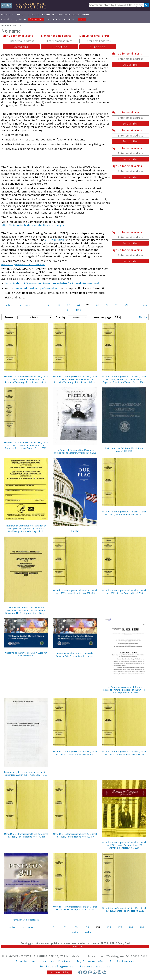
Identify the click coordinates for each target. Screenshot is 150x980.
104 (87, 927)
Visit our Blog (59, 972)
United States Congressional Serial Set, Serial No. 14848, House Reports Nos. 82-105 (75, 908)
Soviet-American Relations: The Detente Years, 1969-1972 (124, 450)
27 (107, 305)
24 (78, 305)
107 (120, 927)
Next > (143, 317)
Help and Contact (56, 961)
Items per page (102, 317)
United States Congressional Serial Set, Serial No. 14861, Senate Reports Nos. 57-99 (124, 592)
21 (49, 305)
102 (64, 927)
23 (69, 305)
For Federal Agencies (56, 966)
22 (59, 305)
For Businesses (122, 961)
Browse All (13, 15)
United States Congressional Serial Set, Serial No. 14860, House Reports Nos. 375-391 (75, 753)
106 (109, 927)
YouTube (95, 972)
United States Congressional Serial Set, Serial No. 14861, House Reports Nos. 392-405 (75, 592)
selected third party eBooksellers (37, 288)
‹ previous (26, 305)
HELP (72, 19)
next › (74, 932)
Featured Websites (95, 966)
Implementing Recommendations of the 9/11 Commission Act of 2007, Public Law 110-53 (26, 773)
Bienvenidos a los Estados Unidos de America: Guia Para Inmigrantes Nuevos (75, 655)
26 (97, 305)
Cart (82, 19)
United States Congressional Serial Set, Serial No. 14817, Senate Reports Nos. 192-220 (124, 909)
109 (142, 927)
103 (75, 927)
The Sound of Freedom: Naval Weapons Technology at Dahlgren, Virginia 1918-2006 (75, 451)
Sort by (61, 317)
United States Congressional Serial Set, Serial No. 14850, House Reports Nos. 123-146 (75, 835)
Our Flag (75, 531)
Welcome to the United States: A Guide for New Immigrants (26, 654)
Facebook (80, 972)
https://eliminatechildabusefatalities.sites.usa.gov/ (33, 225)
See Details (75, 947)
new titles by (24, 19)
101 (53, 927)
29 (126, 305)
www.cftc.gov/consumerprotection (23, 264)
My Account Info (90, 961)
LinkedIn (104, 972)
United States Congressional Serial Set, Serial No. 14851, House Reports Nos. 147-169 (26, 835)
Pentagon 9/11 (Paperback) (26, 920)
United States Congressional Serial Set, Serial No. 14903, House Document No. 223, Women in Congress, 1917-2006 (124, 845)
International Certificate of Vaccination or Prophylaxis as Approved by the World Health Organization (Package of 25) (26, 528)
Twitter (85, 972)
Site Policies (26, 961)
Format (10, 317)
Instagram (90, 972)
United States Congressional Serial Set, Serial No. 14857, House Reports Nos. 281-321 (124, 513)
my (57, 19)
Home (5, 25)
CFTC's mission (54, 240)
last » (78, 310)
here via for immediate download (52, 283)
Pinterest (99, 972)
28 (117, 305)
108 (131, 927)
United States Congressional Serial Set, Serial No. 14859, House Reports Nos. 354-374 (124, 753)
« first (10, 305)
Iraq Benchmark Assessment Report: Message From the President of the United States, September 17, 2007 (124, 690)
